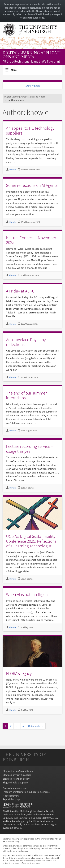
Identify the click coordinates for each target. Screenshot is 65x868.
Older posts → (36, 726)
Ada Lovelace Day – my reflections (26, 342)
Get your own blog (11, 841)
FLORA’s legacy (19, 673)
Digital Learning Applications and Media (32, 55)
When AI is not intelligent (28, 594)
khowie (12, 170)
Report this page (11, 799)
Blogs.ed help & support (15, 782)
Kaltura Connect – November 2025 (31, 240)
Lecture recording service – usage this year (30, 449)
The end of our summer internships (26, 395)
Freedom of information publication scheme (26, 792)
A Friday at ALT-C (20, 291)
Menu (14, 71)
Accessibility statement (15, 788)
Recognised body (13, 824)
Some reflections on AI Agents (32, 185)
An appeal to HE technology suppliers (30, 131)
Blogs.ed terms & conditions (18, 771)
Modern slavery (11, 796)
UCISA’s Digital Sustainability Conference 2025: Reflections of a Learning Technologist (31, 541)
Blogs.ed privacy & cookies (17, 775)
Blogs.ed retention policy (16, 779)
